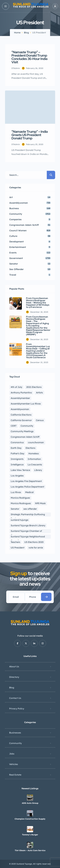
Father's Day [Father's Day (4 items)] (17, 453)
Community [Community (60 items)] (27, 426)
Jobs (12, 754)
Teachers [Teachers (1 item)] (15, 542)
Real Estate (15, 775)
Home (17, 33)
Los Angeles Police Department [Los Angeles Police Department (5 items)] (27, 487)
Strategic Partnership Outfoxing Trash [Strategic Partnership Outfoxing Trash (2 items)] (28, 515)
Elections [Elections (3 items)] (30, 448)
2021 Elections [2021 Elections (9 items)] (34, 387)
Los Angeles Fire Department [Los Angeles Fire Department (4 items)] (26, 481)
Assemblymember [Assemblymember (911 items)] (20, 398)
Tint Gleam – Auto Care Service (30, 850)
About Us (14, 666)
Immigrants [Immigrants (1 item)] (17, 459)
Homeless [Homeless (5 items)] (34, 453)
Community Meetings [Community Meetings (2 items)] (22, 431)
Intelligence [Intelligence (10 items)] (17, 465)
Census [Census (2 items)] (40, 420)
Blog (26, 33)
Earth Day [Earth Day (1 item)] (16, 448)
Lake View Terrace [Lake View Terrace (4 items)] (20, 470)
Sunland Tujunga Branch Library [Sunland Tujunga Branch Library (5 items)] (28, 525)
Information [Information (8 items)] (34, 459)
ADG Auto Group (30, 803)
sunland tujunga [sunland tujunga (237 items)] (19, 520)
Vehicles (14, 764)
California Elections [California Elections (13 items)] (21, 415)
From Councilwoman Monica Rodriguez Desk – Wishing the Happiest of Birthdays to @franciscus (38, 303)
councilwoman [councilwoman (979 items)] (36, 442)
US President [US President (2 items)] (18, 548)
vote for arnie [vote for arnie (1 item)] (36, 548)
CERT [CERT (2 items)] (14, 426)
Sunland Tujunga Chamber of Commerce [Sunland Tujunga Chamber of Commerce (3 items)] (26, 531)
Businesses (15, 733)
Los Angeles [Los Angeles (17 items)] (17, 476)
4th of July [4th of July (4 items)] (16, 387)
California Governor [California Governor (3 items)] (21, 420)
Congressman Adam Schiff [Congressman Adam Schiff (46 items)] (25, 437)
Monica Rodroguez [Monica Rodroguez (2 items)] (21, 503)
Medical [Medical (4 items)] (29, 492)
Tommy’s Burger (30, 835)
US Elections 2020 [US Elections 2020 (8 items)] (34, 542)
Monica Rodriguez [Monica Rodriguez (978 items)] (20, 498)
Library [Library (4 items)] (38, 470)
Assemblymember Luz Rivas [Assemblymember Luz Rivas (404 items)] (26, 404)
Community (15, 743)
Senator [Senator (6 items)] (15, 509)
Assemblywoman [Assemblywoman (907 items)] (20, 409)
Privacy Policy (17, 709)
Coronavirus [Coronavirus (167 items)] (17, 442)
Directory (14, 677)
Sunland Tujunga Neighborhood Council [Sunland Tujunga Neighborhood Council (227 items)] (28, 537)
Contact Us (15, 698)
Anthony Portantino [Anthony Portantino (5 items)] (21, 393)
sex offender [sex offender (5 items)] (30, 509)
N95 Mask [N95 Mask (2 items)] (40, 503)
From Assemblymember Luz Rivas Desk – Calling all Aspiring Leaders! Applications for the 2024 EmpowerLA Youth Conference (38, 351)
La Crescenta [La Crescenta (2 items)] (35, 465)
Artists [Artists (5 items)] (39, 393)
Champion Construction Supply (30, 819)
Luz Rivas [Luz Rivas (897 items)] (16, 492)
